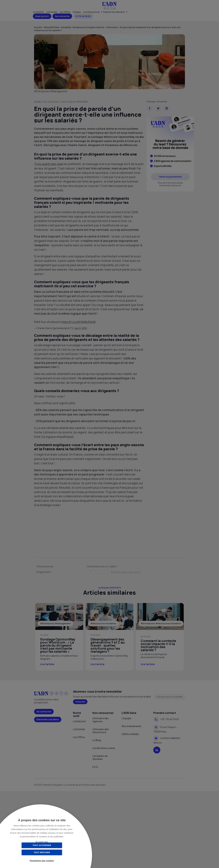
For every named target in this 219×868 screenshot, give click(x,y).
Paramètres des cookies (42, 861)
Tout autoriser (27, 852)
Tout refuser (57, 852)
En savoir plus (42, 842)
